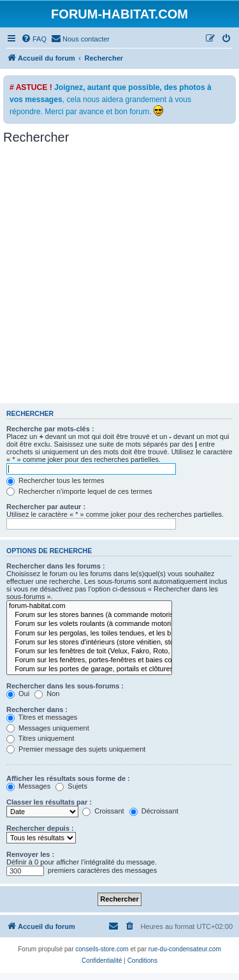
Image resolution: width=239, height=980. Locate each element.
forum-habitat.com (89, 606)
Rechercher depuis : (40, 828)
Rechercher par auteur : (46, 507)
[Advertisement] (119, 277)
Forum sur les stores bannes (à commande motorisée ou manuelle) (89, 615)
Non (47, 694)
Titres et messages (42, 717)
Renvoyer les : (30, 854)
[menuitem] (34, 39)
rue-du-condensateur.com (185, 949)
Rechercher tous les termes (55, 480)
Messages (28, 786)
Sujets (71, 786)
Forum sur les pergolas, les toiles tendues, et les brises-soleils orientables (89, 634)
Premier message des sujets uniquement (76, 749)
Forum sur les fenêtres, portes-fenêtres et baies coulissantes (89, 660)
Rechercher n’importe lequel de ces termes (79, 491)
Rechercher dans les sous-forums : (65, 686)
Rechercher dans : (37, 709)
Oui (18, 694)
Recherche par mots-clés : (50, 429)
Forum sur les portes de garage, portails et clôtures (89, 669)
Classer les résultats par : (49, 802)
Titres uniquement (40, 738)
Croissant (103, 811)
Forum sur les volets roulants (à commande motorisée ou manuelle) (89, 624)
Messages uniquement (48, 728)
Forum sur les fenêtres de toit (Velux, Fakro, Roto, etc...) (89, 651)
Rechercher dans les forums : (56, 566)
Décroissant (154, 811)
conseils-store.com (102, 949)
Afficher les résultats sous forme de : (68, 778)
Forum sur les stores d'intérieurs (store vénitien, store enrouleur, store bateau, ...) (89, 642)
